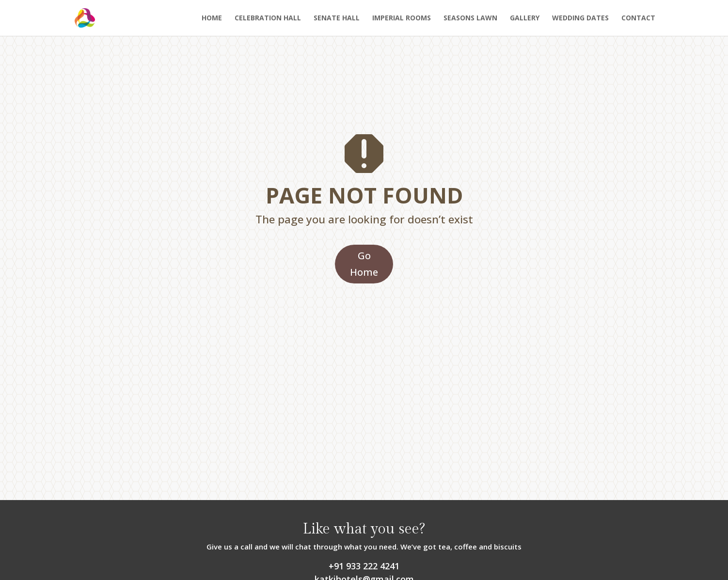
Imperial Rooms (402, 18)
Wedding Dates (580, 18)
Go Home (364, 264)
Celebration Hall (268, 18)
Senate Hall (337, 18)
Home (212, 18)
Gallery (525, 18)
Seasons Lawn (470, 18)
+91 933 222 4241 (364, 566)
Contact (638, 18)
